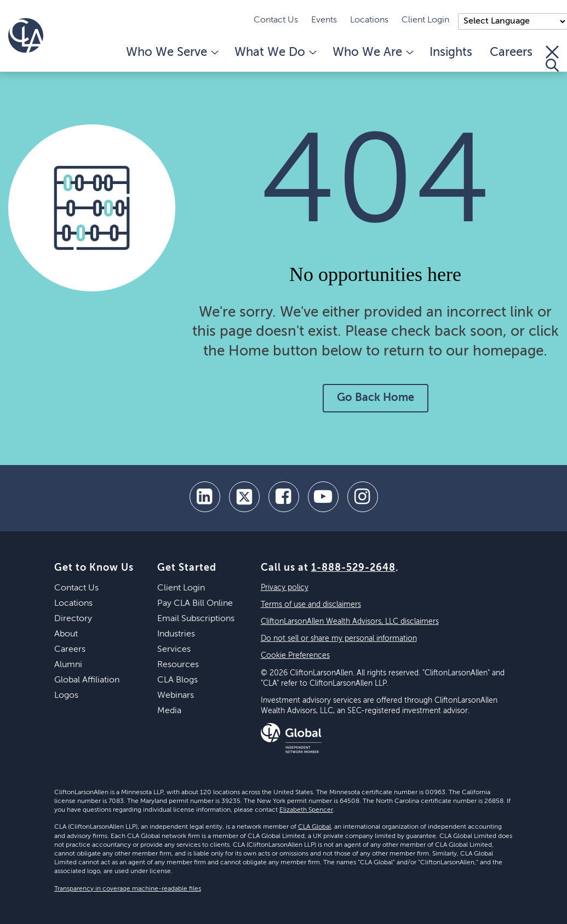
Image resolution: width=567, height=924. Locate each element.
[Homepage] (26, 36)
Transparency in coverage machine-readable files (128, 889)
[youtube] (323, 497)
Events (324, 20)
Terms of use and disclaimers (311, 605)
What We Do (275, 53)
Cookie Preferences (295, 656)
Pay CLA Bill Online (195, 604)
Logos (66, 696)
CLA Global (314, 827)
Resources (178, 665)
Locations (369, 20)
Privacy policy (285, 588)
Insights (451, 53)
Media (169, 711)
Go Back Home (376, 398)
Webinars (176, 696)
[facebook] (284, 497)
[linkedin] (205, 497)
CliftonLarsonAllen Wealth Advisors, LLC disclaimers (350, 622)
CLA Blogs (177, 680)
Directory (73, 619)
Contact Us (276, 20)
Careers (511, 53)
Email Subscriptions (196, 619)
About (66, 634)
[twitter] (244, 497)
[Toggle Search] (552, 59)
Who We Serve (171, 53)
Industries (176, 634)
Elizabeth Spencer (306, 810)
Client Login (425, 20)
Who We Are (372, 53)
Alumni (68, 665)
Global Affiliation (87, 680)
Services (174, 650)
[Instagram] (363, 497)
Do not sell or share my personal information (339, 639)
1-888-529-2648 (353, 568)
